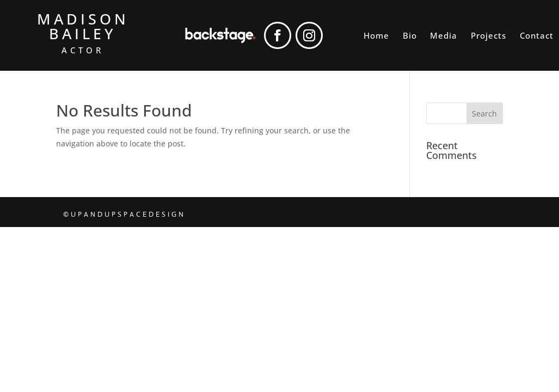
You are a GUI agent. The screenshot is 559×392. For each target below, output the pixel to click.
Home (376, 36)
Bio (410, 36)
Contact (537, 36)
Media (444, 36)
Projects (489, 36)
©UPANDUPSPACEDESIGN (124, 214)
